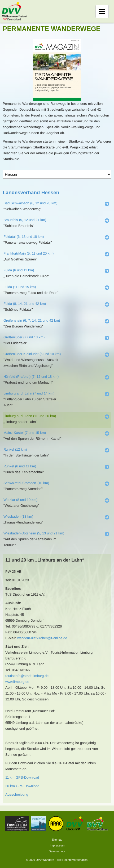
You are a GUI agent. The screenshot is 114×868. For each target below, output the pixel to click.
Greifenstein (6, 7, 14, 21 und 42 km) (32, 320)
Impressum (57, 845)
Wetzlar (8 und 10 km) (20, 500)
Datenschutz (57, 851)
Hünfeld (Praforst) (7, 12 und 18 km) (31, 377)
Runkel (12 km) (15, 449)
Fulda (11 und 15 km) (20, 287)
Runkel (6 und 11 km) (20, 466)
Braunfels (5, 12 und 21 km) (25, 220)
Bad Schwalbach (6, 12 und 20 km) (30, 203)
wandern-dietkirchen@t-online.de (42, 638)
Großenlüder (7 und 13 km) (24, 337)
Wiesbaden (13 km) (18, 516)
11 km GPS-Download (22, 777)
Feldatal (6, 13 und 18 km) (24, 237)
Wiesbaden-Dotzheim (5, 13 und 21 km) (34, 533)
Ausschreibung (17, 794)
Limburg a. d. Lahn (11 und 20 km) (30, 416)
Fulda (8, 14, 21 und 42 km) (25, 304)
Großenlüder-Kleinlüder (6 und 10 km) (32, 354)
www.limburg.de (17, 682)
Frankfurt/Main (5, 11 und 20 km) (28, 253)
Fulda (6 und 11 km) (19, 270)
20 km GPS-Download (22, 786)
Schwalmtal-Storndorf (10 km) (26, 483)
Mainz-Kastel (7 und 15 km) (25, 433)
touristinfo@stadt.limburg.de (27, 676)
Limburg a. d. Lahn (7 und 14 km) (29, 393)
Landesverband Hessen (31, 192)
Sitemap (57, 840)
